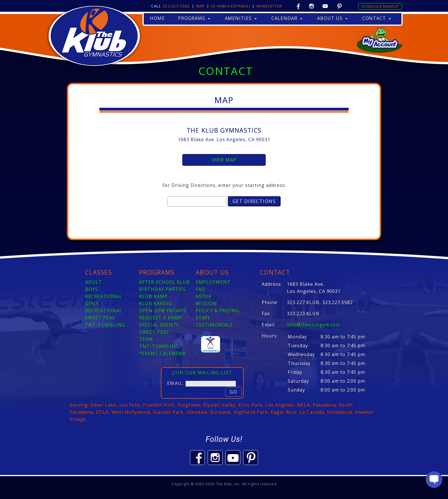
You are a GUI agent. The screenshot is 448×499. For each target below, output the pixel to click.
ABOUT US (332, 18)
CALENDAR (287, 18)
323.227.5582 (176, 6)
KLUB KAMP (153, 296)
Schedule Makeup (380, 6)
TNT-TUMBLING (105, 325)
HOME (157, 18)
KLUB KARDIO (156, 304)
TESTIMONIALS (214, 325)
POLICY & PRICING (218, 311)
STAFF (203, 318)
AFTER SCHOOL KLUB (165, 282)
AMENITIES (241, 18)
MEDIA (204, 296)
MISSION (206, 304)
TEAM (146, 339)
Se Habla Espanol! (231, 6)
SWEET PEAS (100, 318)
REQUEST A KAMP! (161, 318)
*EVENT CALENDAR (162, 354)
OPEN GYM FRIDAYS (163, 311)
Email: (176, 383)
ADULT (94, 282)
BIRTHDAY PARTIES (162, 289)
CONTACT (377, 18)
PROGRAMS (194, 18)
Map (201, 6)
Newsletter (269, 6)
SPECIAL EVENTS (159, 325)
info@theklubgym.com (313, 325)
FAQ (200, 289)
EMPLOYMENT (213, 282)
